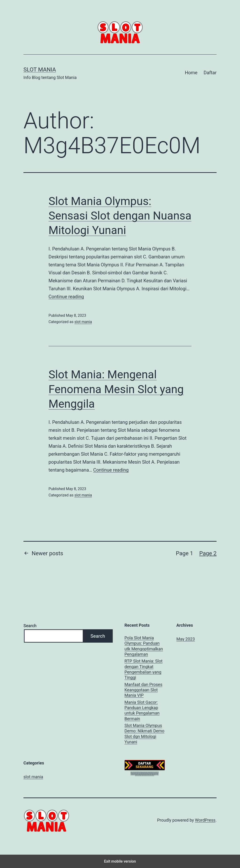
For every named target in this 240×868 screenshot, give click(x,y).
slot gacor (134, 771)
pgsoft (158, 771)
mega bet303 (144, 773)
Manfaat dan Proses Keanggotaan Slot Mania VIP (143, 690)
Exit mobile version (120, 861)
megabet (145, 773)
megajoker (146, 774)
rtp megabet (141, 773)
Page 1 (184, 553)
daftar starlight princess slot (137, 771)
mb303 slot (157, 773)
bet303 (135, 773)
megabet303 (152, 773)
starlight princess (142, 771)
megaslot (149, 775)
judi (156, 774)
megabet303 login (132, 773)
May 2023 (186, 639)
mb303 (139, 773)
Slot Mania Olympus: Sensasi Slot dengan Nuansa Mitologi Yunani (120, 216)
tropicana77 (156, 772)
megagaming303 (133, 774)
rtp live (154, 772)
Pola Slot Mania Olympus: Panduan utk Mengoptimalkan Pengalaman (144, 646)
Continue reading (66, 297)
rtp (136, 772)
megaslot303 (153, 775)
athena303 (132, 771)
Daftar (210, 73)
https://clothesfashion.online (151, 772)
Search (30, 626)
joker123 (154, 773)
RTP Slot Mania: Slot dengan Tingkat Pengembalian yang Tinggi (143, 669)
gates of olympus (142, 772)
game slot (155, 774)
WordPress (205, 820)
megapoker (136, 775)
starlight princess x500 (145, 771)
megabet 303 (155, 773)
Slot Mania (40, 70)
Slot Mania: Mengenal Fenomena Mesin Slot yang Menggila (116, 389)
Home (191, 73)
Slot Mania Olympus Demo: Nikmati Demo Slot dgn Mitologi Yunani (144, 734)
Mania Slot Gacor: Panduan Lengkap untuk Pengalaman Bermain (142, 710)
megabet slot (153, 774)
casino (133, 772)
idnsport (147, 775)
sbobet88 (138, 772)
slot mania (83, 322)
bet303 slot (140, 773)
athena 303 (154, 771)
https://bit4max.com (146, 772)
